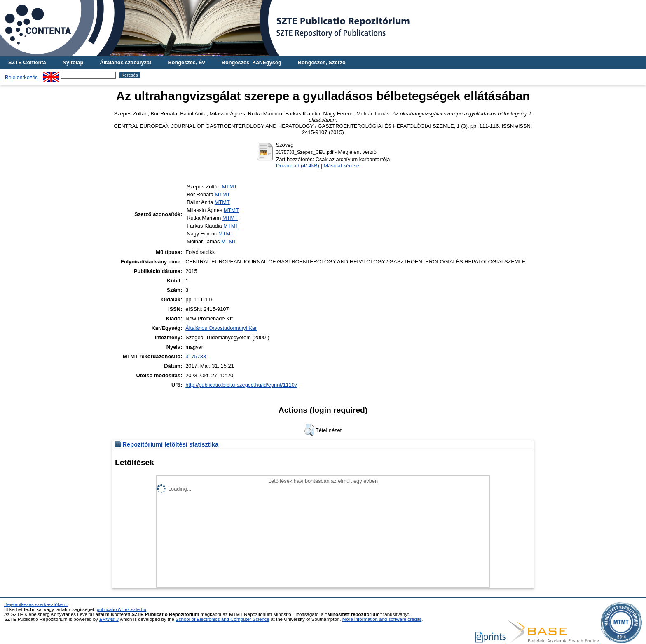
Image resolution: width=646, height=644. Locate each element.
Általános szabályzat (125, 62)
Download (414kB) (298, 166)
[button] (309, 430)
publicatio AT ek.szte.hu (122, 609)
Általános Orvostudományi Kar (221, 328)
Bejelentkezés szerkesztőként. (36, 604)
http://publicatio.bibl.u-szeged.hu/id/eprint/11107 (241, 385)
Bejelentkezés (21, 77)
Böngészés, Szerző (322, 62)
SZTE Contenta (27, 62)
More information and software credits (382, 619)
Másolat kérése (341, 166)
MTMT (230, 187)
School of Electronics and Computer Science (222, 619)
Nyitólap (73, 62)
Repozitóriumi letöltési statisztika (167, 444)
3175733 (196, 356)
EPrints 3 (109, 619)
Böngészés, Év (186, 62)
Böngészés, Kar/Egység (252, 62)
